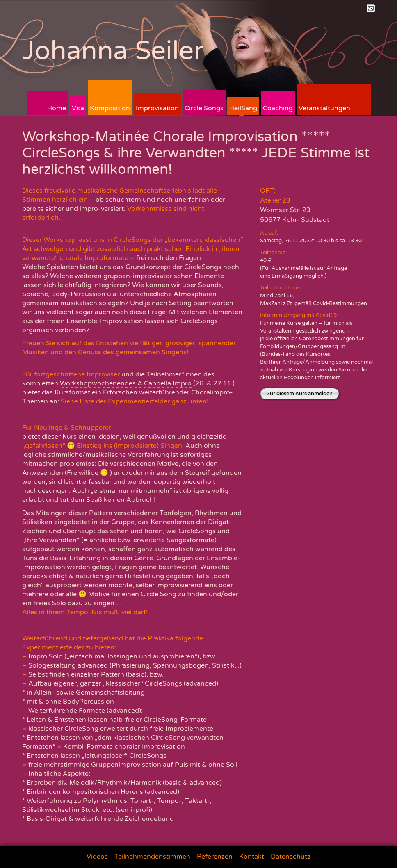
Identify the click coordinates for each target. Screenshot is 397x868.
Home (57, 108)
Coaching (278, 108)
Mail (371, 8)
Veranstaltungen (324, 108)
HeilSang (243, 108)
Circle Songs (204, 108)
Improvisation (157, 108)
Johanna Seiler (113, 51)
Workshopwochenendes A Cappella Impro (126, 383)
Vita (78, 108)
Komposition (110, 108)
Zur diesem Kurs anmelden (300, 394)
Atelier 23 (275, 200)
